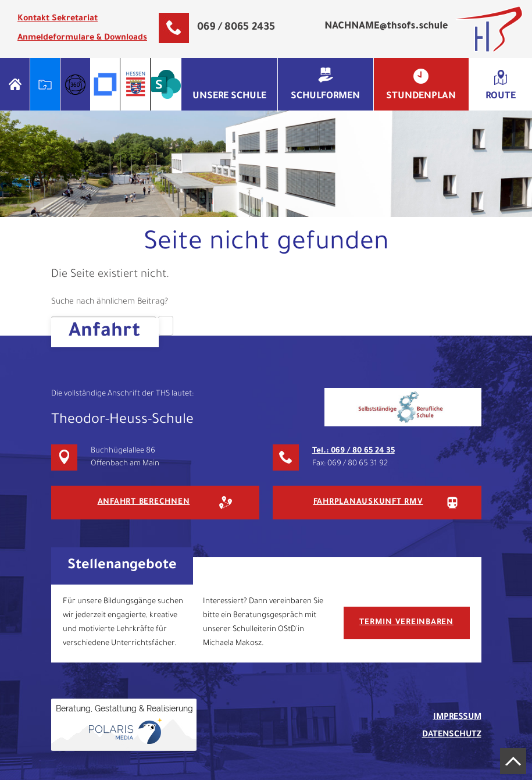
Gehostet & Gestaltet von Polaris (124, 725)
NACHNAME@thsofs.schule (386, 27)
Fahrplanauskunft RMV (368, 502)
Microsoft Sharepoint (166, 84)
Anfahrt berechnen (144, 502)
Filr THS (106, 84)
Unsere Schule (229, 97)
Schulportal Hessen (45, 84)
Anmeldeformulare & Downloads (82, 38)
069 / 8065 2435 (236, 28)
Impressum (457, 718)
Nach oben (513, 761)
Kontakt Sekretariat (58, 19)
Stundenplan (421, 97)
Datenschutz (452, 735)
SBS (403, 407)
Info (75, 84)
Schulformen (325, 97)
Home (15, 84)
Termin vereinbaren (406, 623)
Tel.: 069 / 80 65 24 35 (354, 451)
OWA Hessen (136, 84)
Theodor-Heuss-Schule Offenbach (489, 29)
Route (501, 97)
